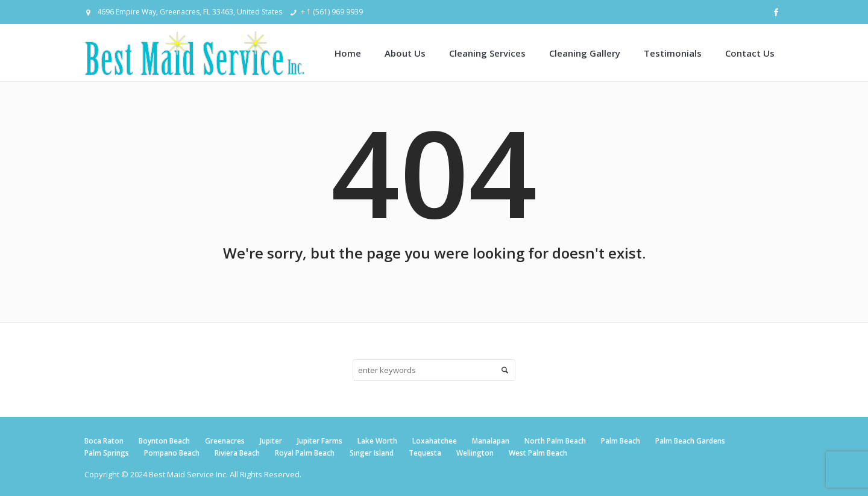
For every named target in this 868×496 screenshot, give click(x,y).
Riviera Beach (237, 453)
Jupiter (271, 441)
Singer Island (372, 453)
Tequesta (425, 453)
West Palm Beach (538, 453)
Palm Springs (107, 453)
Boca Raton (104, 441)
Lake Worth (377, 441)
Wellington (475, 453)
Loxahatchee (435, 441)
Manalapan (491, 441)
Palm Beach (621, 441)
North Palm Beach (555, 441)
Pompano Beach (172, 453)
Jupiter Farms (320, 441)
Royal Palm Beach (305, 453)
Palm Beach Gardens (690, 441)
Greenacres (225, 441)
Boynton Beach (164, 441)
